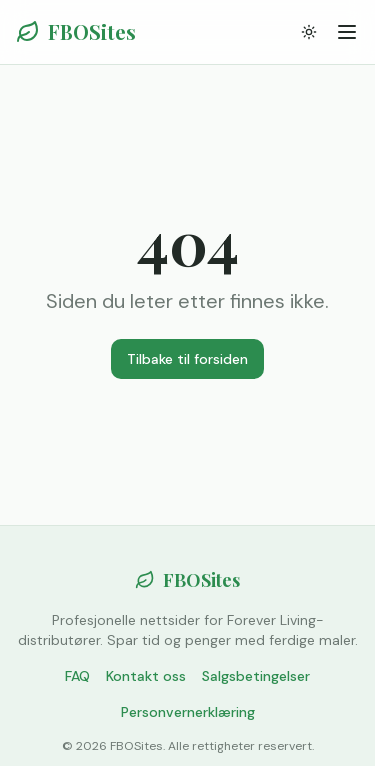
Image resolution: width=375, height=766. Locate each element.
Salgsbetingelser (256, 676)
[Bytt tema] (309, 32)
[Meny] (347, 32)
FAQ (77, 676)
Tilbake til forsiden (187, 359)
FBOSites (76, 31)
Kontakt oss (146, 676)
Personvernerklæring (188, 712)
